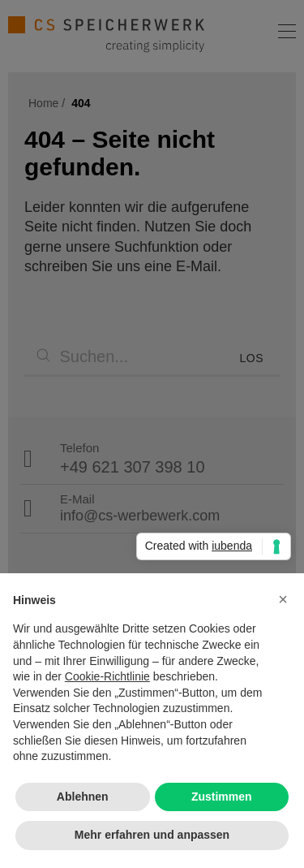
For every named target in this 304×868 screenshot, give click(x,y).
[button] (283, 599)
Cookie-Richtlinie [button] (107, 676)
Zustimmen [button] (222, 797)
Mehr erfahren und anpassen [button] (152, 835)
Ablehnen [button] (83, 797)
